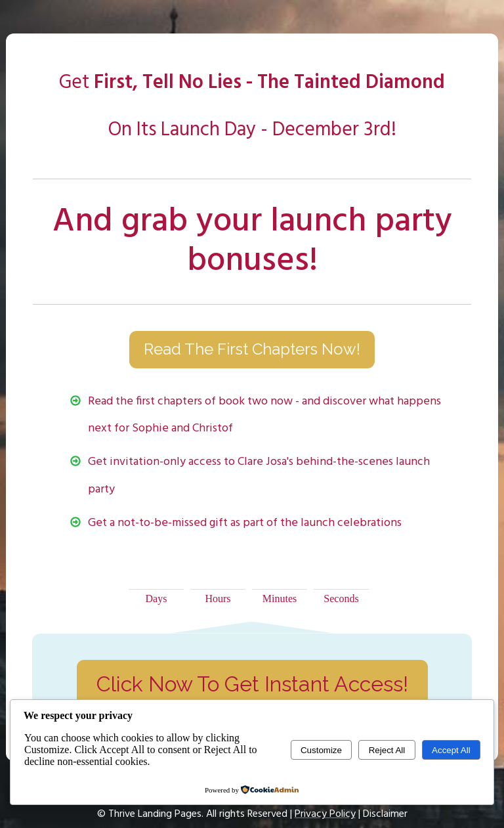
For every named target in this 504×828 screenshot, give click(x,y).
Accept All (451, 750)
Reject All (387, 750)
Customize (321, 750)
